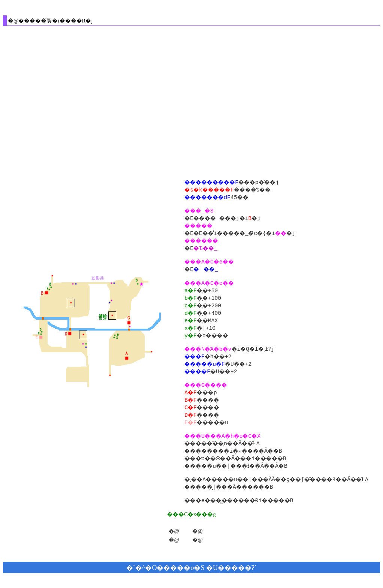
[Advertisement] (70, 102)
